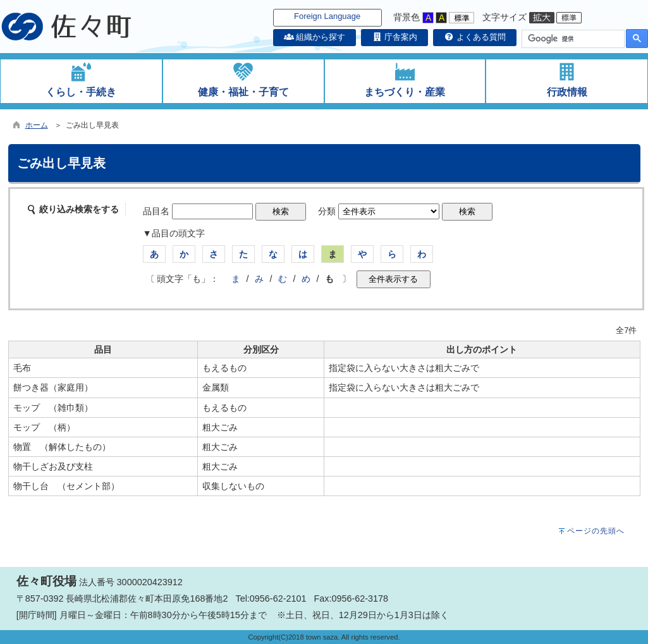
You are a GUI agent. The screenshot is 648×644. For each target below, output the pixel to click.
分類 (327, 211)
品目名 (156, 211)
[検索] (572, 39)
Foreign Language (327, 16)
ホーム (37, 125)
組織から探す (315, 37)
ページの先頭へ (596, 531)
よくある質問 (475, 37)
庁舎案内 (394, 37)
